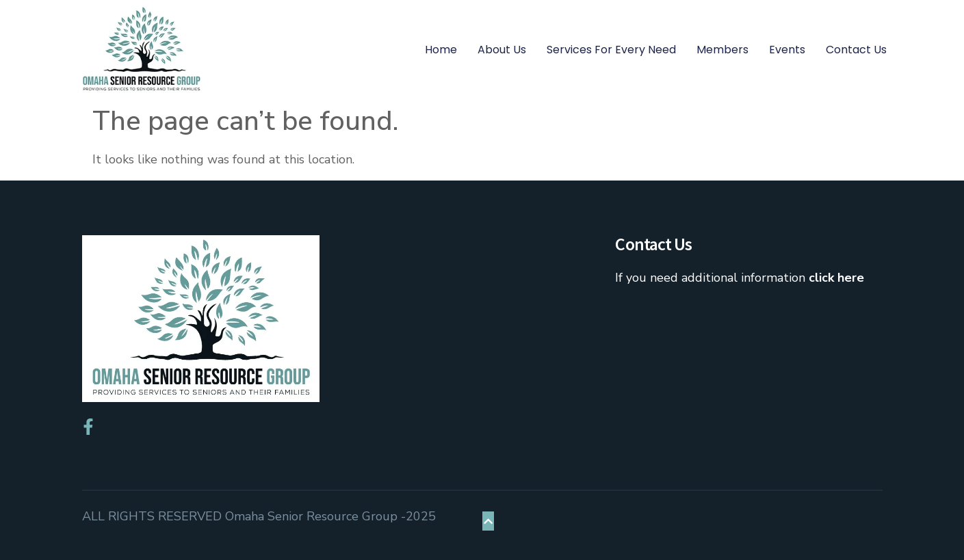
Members (722, 50)
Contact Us (856, 50)
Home (441, 50)
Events (787, 50)
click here (836, 278)
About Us (502, 50)
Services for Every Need (611, 50)
